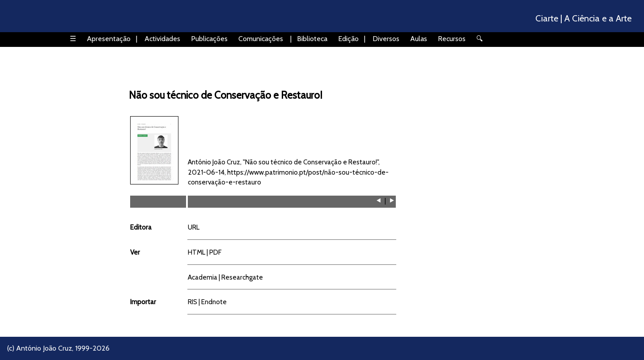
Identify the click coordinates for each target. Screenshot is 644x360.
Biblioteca (312, 39)
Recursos (452, 39)
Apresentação (109, 39)
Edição (348, 39)
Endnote (214, 302)
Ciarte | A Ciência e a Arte (583, 18)
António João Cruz (44, 348)
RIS (193, 302)
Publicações (209, 39)
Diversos (386, 39)
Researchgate (242, 277)
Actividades (162, 39)
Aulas (419, 39)
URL (194, 227)
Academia (203, 277)
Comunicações (261, 39)
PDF (215, 252)
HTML (197, 252)
